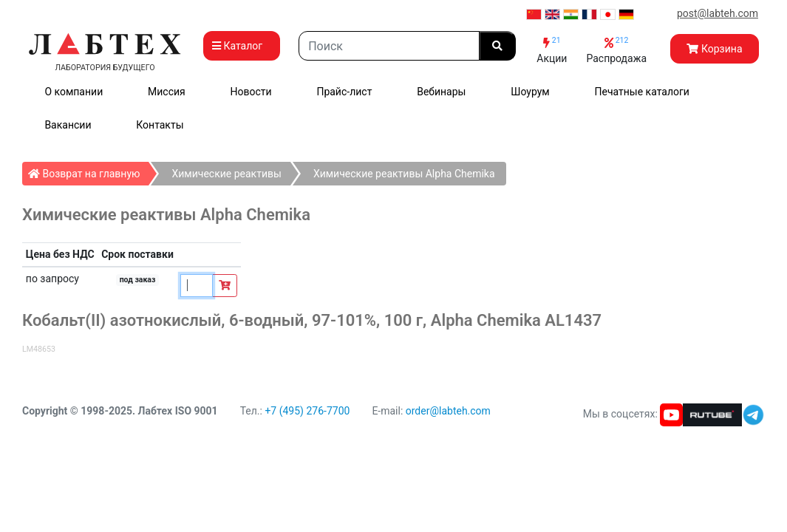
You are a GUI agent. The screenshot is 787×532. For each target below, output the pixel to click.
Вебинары (441, 92)
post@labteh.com (718, 13)
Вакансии (68, 125)
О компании (74, 92)
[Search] (389, 46)
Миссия (167, 92)
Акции (552, 50)
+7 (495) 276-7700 (307, 411)
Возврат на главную (88, 171)
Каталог (242, 46)
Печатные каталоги (642, 92)
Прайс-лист (344, 92)
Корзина (714, 49)
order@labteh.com (448, 411)
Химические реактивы (226, 174)
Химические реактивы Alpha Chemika (404, 174)
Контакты (160, 125)
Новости (251, 92)
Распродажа (616, 50)
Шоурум (530, 92)
